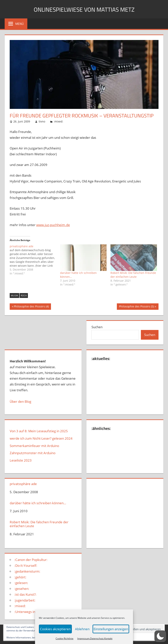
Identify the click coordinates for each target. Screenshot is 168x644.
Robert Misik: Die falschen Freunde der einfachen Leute (133, 275)
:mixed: (58, 121)
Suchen (97, 327)
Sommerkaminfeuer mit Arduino (34, 446)
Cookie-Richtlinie (65, 638)
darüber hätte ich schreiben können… (38, 503)
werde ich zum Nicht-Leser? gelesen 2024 (41, 438)
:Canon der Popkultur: (31, 560)
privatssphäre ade (23, 484)
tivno (42, 121)
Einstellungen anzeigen (110, 629)
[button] (160, 636)
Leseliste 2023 (21, 460)
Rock (24, 296)
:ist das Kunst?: (25, 594)
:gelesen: (21, 583)
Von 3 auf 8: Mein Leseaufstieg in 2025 (39, 431)
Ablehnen (82, 629)
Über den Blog (20, 401)
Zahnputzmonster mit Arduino (33, 453)
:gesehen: (22, 589)
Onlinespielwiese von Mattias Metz (84, 9)
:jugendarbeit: (25, 600)
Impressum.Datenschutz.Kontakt (95, 638)
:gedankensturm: (27, 571)
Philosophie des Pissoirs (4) (31, 307)
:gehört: (20, 577)
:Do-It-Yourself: (26, 565)
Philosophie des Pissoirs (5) (136, 307)
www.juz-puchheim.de (53, 225)
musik (14, 296)
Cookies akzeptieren (56, 629)
